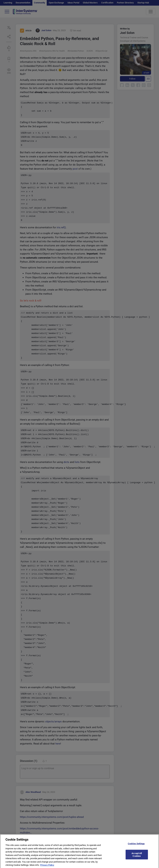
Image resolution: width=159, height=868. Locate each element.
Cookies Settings (136, 845)
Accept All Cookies (137, 856)
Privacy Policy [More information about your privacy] (47, 866)
